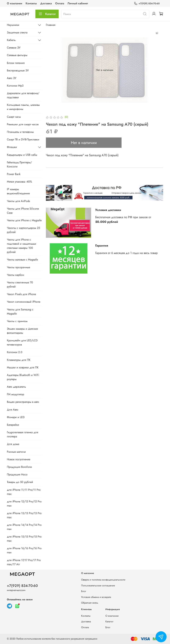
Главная (51, 25)
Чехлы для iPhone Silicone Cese (23, 211)
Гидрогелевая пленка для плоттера (23, 434)
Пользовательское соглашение (98, 586)
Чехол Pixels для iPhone (21, 294)
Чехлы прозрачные (18, 267)
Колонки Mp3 (15, 86)
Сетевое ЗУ (14, 48)
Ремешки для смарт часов (23, 124)
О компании (15, 3)
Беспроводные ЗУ (18, 70)
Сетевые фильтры (17, 55)
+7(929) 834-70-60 (147, 4)
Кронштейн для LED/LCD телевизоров (22, 342)
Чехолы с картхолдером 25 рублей (23, 230)
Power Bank (14, 174)
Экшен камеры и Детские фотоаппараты (22, 331)
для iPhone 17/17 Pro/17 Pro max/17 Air (24, 562)
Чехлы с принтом (17, 321)
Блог (84, 591)
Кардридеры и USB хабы (22, 155)
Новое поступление (19, 459)
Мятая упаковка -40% (19, 182)
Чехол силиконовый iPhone (24, 302)
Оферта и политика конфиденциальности (103, 580)
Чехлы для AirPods (18, 201)
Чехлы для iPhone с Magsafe (24, 220)
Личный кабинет (78, 3)
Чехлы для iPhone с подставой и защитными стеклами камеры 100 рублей (21, 246)
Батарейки (13, 425)
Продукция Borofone (19, 467)
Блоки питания (16, 63)
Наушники (13, 25)
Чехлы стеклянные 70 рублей (20, 284)
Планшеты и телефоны (20, 132)
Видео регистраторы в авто (23, 402)
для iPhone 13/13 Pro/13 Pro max (24, 515)
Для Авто (13, 410)
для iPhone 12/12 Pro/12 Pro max (24, 504)
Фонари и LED (16, 417)
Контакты (31, 3)
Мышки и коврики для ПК (23, 367)
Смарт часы (14, 117)
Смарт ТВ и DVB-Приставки (23, 139)
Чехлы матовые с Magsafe (22, 260)
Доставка (46, 3)
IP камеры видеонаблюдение (18, 191)
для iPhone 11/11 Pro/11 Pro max (24, 492)
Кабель (11, 40)
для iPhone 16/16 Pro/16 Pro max (24, 550)
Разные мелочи (16, 452)
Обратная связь (90, 603)
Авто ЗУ (12, 78)
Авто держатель (16, 387)
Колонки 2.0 (15, 352)
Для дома (13, 444)
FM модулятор (15, 394)
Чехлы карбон (15, 275)
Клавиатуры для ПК (19, 360)
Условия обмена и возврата (96, 597)
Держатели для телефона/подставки (23, 95)
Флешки (12, 147)
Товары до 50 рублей (20, 482)
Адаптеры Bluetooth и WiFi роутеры (23, 377)
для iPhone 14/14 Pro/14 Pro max (24, 527)
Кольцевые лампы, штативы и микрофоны (23, 107)
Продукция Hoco (17, 474)
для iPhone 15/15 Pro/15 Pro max (24, 539)
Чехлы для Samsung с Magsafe (20, 312)
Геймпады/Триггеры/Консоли (19, 164)
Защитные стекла (17, 32)
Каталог (47, 14)
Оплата (60, 3)
